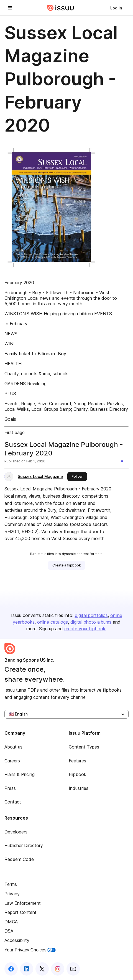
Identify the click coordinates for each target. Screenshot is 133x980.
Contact (13, 802)
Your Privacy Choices (30, 950)
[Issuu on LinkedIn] (27, 969)
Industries (79, 788)
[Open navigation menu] (10, 8)
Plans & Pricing (20, 774)
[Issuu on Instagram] (58, 969)
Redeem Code (19, 859)
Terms (11, 884)
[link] (116, 8)
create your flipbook (85, 629)
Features (77, 761)
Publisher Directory (24, 845)
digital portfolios (91, 615)
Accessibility (17, 940)
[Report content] (123, 462)
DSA (9, 931)
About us (13, 747)
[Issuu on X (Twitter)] (42, 969)
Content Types (84, 747)
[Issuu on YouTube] (73, 969)
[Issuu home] (61, 8)
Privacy (12, 894)
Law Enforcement (23, 903)
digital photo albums (91, 622)
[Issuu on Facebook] (11, 969)
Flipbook (78, 774)
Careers (12, 761)
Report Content (21, 912)
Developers (16, 832)
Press (10, 788)
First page (15, 432)
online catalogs (53, 622)
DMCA (11, 922)
